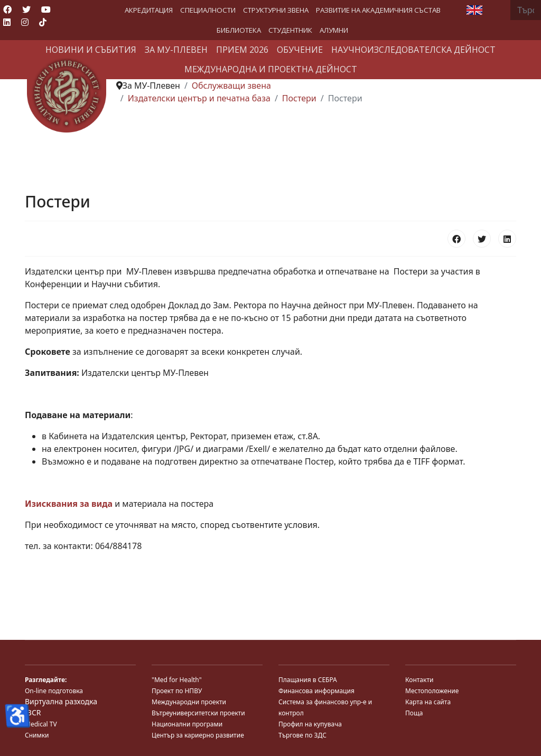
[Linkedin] (7, 22)
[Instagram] (25, 22)
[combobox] (526, 10)
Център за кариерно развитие (198, 735)
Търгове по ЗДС (302, 735)
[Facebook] (7, 10)
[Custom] (43, 22)
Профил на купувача (310, 724)
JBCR (33, 712)
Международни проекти (189, 702)
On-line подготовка (54, 691)
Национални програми (187, 724)
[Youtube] (46, 10)
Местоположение (432, 691)
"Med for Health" (177, 680)
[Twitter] (26, 10)
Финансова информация (316, 691)
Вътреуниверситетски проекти (198, 713)
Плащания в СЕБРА (308, 680)
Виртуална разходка (61, 701)
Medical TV (41, 724)
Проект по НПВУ (177, 691)
